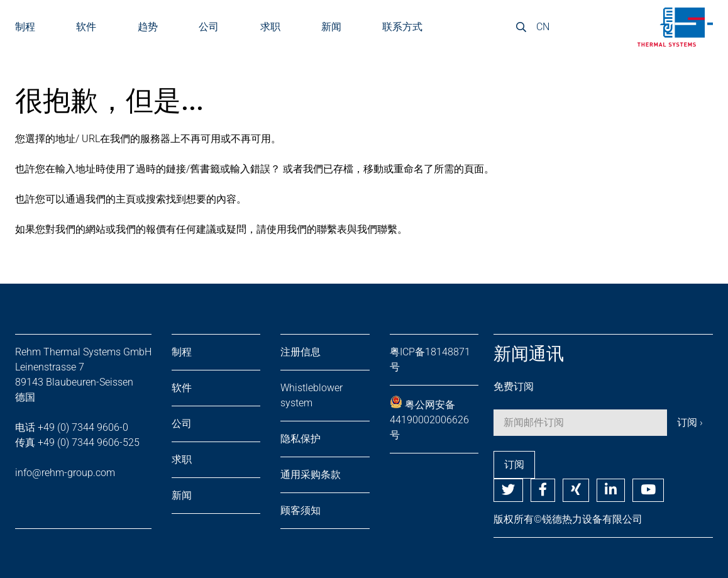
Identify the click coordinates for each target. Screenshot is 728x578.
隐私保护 (301, 439)
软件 (86, 27)
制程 (182, 352)
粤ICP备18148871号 (430, 359)
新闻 (331, 27)
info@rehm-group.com (65, 473)
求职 (270, 27)
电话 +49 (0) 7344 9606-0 (72, 427)
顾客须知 (301, 510)
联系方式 (402, 27)
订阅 (514, 464)
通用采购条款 (311, 475)
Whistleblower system (312, 395)
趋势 (148, 27)
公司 (209, 27)
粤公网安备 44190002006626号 (429, 418)
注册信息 (301, 352)
